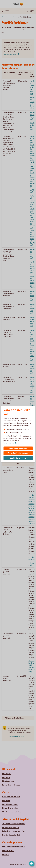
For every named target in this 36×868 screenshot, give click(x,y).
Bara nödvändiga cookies (18, 453)
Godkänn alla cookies (18, 448)
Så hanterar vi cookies (11, 443)
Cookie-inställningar (18, 458)
